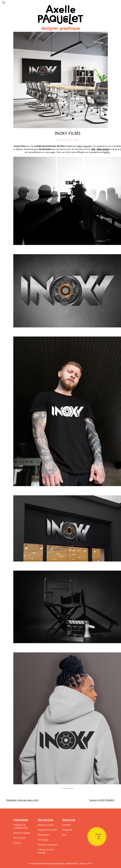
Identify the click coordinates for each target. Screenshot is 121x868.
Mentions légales (22, 833)
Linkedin (67, 825)
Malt (64, 835)
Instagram (67, 830)
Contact (17, 843)
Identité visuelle (46, 825)
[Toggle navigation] (4, 3)
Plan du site (19, 838)
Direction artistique (48, 845)
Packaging (43, 840)
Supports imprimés (47, 830)
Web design (44, 835)
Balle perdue (103, 149)
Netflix (106, 152)
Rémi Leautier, (84, 146)
